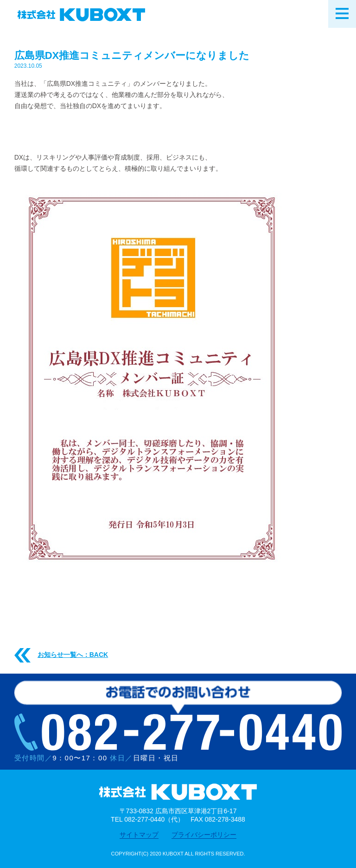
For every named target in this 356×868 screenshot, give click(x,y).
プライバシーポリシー (204, 835)
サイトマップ (139, 835)
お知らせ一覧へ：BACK (61, 655)
